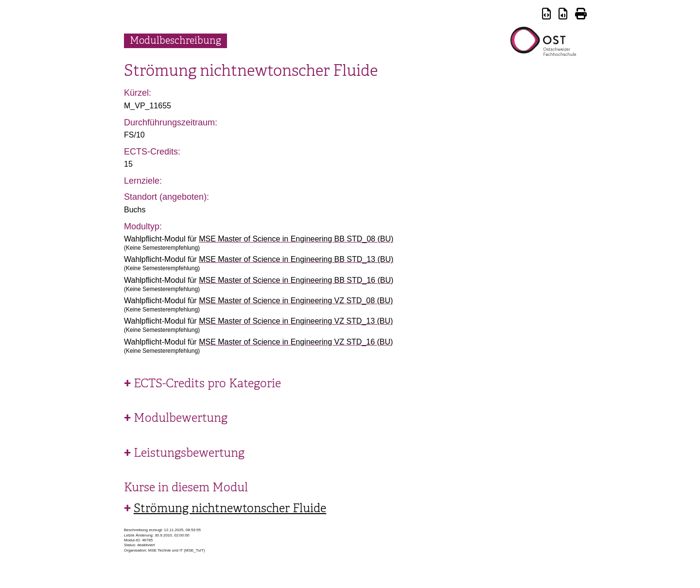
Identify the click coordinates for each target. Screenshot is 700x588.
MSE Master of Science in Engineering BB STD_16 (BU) (296, 280)
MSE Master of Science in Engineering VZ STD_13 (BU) (296, 321)
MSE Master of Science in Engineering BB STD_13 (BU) (296, 259)
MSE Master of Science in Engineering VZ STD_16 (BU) (296, 342)
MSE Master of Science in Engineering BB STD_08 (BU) (296, 239)
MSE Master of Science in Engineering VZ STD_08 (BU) (296, 301)
